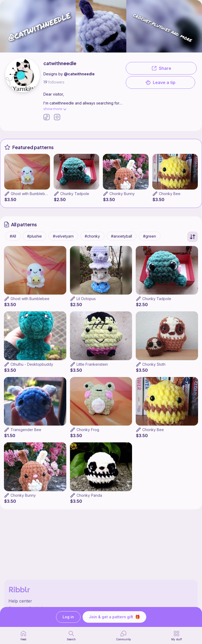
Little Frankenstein (92, 364)
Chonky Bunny (122, 194)
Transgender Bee (26, 430)
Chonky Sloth (154, 364)
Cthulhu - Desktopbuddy (32, 364)
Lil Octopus (86, 299)
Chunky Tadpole (75, 194)
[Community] (123, 636)
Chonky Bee (170, 194)
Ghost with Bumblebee (30, 194)
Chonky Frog (88, 430)
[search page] (71, 636)
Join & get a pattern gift (114, 617)
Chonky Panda (89, 495)
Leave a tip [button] (160, 82)
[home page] (23, 636)
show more (55, 109)
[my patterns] (177, 636)
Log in (68, 617)
